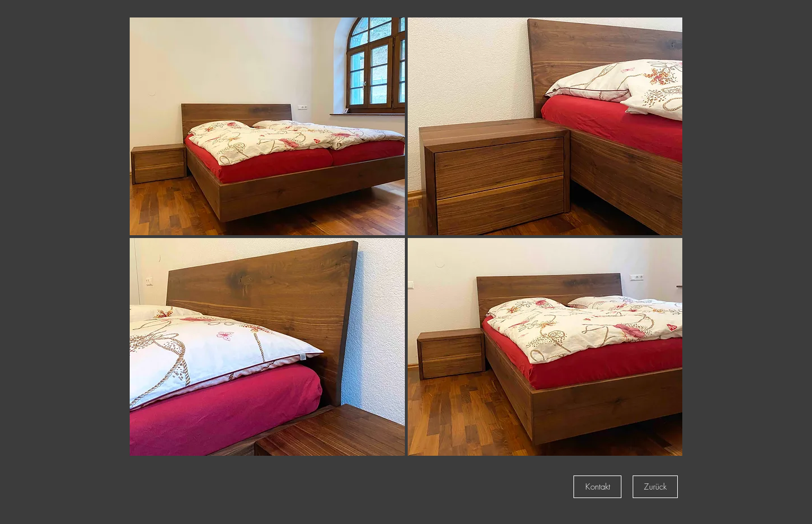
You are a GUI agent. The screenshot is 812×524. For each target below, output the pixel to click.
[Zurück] (655, 487)
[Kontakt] (597, 487)
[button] (267, 126)
